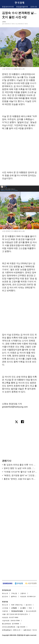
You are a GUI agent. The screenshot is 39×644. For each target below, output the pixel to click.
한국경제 (20, 3)
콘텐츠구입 (19, 605)
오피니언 (34, 7)
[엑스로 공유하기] (16, 422)
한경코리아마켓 (8, 7)
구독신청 (14, 593)
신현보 (4, 22)
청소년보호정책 (31, 611)
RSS (30, 608)
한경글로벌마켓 (22, 7)
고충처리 (23, 593)
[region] (20, 147)
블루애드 (14, 596)
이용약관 (5, 611)
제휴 (13, 605)
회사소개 (5, 593)
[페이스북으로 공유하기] (23, 422)
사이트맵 (5, 608)
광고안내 (5, 596)
